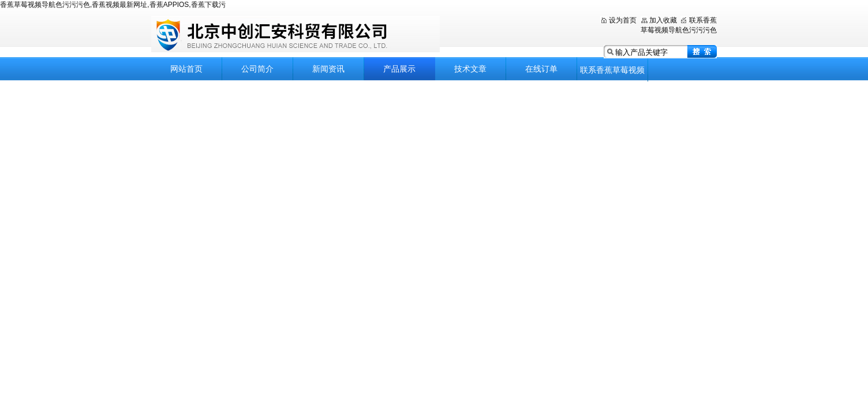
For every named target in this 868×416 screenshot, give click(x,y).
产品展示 (399, 69)
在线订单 (541, 69)
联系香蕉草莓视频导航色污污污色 (612, 73)
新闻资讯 (328, 69)
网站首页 (186, 69)
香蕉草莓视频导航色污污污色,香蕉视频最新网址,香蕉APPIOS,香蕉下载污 (113, 5)
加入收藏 (663, 20)
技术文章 (470, 69)
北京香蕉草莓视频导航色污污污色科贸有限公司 (295, 34)
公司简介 (257, 69)
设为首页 (623, 20)
